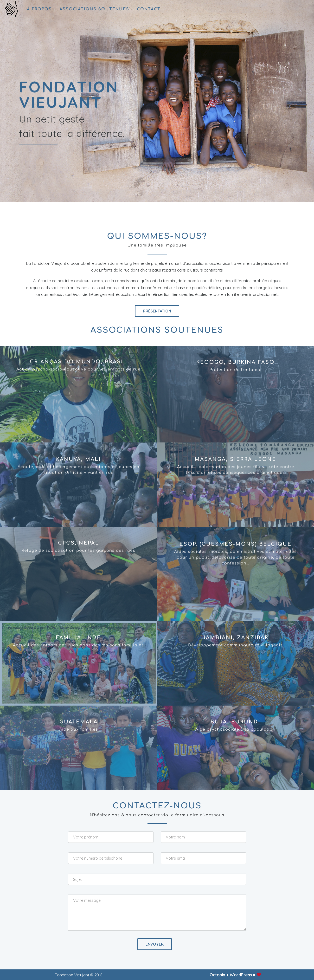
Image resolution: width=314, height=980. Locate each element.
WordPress (241, 975)
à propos (39, 9)
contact (149, 9)
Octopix (217, 975)
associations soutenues (94, 9)
